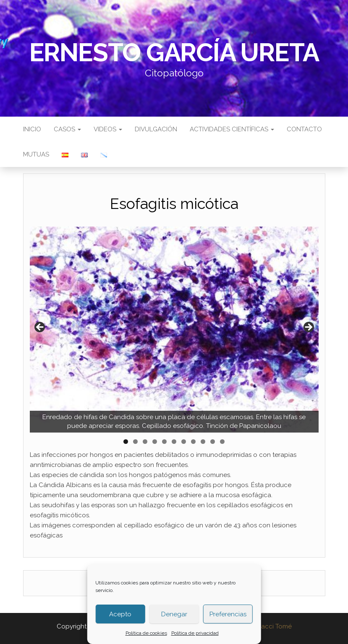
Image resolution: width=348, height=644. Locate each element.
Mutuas (36, 154)
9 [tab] (203, 442)
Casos (67, 129)
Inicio (32, 129)
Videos (108, 129)
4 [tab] (155, 442)
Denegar (174, 614)
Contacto (304, 129)
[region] (174, 330)
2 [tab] (135, 442)
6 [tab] (174, 442)
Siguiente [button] (308, 328)
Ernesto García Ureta (174, 52)
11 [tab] (223, 442)
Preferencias (228, 614)
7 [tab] (184, 442)
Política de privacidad (195, 633)
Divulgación (156, 129)
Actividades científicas (232, 129)
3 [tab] (145, 442)
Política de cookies (146, 633)
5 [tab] (164, 442)
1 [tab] (126, 442)
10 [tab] (213, 442)
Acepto (120, 614)
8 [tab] (193, 442)
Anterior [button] (40, 328)
